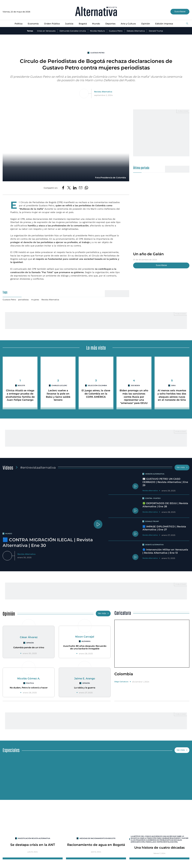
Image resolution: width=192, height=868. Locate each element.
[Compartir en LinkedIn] (75, 188)
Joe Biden (135, 385)
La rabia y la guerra (85, 688)
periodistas (23, 300)
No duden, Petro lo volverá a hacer (29, 688)
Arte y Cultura (128, 24)
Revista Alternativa (103, 92)
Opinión (146, 24)
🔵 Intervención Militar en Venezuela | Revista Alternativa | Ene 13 (165, 551)
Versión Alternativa (155, 474)
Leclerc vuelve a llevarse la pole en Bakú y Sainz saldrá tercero (58, 395)
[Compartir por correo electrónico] (81, 188)
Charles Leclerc (59, 385)
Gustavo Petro (116, 31)
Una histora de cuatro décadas (159, 847)
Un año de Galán (148, 254)
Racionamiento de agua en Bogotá (96, 845)
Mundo (96, 24)
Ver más (182, 467)
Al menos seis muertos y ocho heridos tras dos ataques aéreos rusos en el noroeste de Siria (172, 395)
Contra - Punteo (153, 498)
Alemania (86, 641)
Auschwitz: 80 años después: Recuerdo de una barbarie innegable (85, 647)
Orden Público (52, 24)
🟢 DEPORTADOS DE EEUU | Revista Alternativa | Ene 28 (165, 505)
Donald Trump (156, 31)
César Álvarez (29, 637)
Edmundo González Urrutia (73, 31)
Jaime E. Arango (85, 678)
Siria (173, 385)
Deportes (110, 24)
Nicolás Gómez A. (29, 678)
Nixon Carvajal (85, 637)
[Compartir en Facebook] (63, 188)
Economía (33, 24)
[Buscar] (187, 24)
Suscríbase (180, 12)
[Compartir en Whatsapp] (86, 188)
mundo (9, 534)
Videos (8, 467)
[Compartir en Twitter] (69, 188)
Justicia (69, 24)
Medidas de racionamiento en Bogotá (97, 838)
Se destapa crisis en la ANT (33, 845)
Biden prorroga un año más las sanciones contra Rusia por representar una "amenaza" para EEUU (134, 397)
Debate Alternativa (136, 31)
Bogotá (83, 24)
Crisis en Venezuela (46, 31)
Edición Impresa (164, 24)
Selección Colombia (97, 385)
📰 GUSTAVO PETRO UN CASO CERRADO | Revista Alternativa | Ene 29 (165, 482)
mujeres (35, 300)
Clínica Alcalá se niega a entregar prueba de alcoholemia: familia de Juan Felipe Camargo (20, 395)
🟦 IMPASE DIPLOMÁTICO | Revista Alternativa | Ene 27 (164, 528)
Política (19, 24)
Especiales (11, 750)
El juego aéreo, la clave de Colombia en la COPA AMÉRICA (96, 394)
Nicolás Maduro (97, 31)
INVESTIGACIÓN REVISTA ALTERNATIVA (34, 838)
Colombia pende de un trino (29, 647)
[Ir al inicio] (96, 12)
